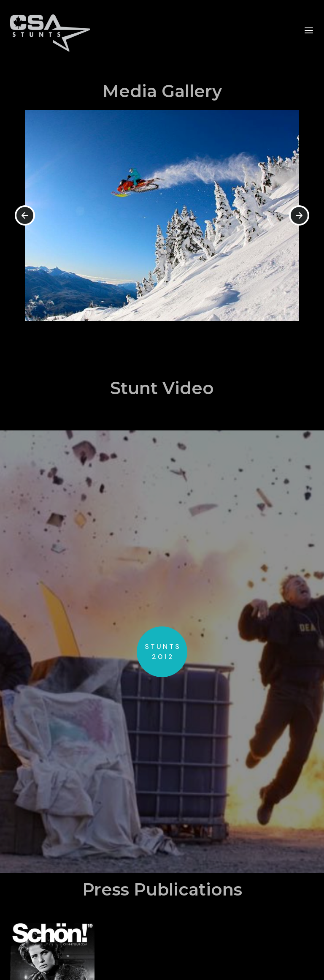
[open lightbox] (162, 652)
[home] (50, 30)
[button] (309, 30)
